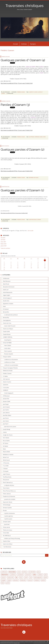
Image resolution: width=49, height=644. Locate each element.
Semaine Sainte (7, 522)
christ (21, 577)
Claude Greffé (6, 332)
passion (30, 580)
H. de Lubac (6, 387)
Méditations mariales (8, 455)
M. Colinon (6, 443)
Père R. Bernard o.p (8, 483)
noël (31, 577)
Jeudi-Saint (7, 524)
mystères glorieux (9, 516)
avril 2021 (3, 240)
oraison (3, 577)
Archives (24, 44)
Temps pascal (6, 527)
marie (26, 577)
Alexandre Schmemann (9, 287)
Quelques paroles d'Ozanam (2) (22, 149)
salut (34, 575)
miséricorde (10, 577)
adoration (16, 580)
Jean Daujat (6, 404)
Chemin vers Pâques (8, 329)
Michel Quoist (6, 460)
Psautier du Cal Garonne (9, 496)
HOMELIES (6, 390)
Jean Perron (6, 418)
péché (8, 583)
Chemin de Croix (7, 323)
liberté (46, 577)
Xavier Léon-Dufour (8, 544)
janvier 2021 (4, 246)
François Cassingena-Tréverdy (10, 368)
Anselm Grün (6, 301)
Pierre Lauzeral (8, 351)
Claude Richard (7, 334)
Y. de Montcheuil (7, 547)
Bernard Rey (6, 318)
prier (46, 575)
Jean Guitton (6, 410)
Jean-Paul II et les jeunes (10, 427)
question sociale (33, 220)
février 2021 (4, 244)
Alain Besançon (7, 281)
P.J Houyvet (6, 471)
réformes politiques (34, 178)
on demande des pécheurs (11, 315)
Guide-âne (6, 385)
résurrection (5, 575)
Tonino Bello (6, 533)
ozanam (39, 220)
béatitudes (23, 580)
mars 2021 (3, 242)
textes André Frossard (10, 326)
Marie (4, 449)
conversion (28, 575)
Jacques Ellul (6, 399)
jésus (38, 572)
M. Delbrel (5, 446)
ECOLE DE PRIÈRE (7, 343)
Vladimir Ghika (6, 541)
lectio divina (12, 572)
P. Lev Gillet (6, 466)
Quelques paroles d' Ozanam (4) (23, 60)
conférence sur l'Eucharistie (11, 360)
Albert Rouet (6, 284)
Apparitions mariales (8, 304)
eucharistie (20, 575)
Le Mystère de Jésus (9, 485)
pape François (6, 474)
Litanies (5, 432)
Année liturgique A (7, 298)
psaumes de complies (10, 499)
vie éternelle (32, 572)
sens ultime (43, 137)
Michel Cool (6, 457)
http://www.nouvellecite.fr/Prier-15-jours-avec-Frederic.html (17, 83)
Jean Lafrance (6, 413)
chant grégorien (7, 320)
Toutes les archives (5, 248)
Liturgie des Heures (8, 435)
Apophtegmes (8, 340)
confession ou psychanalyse (11, 365)
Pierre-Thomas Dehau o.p (9, 491)
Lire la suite (30, 231)
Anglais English (6, 295)
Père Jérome (6, 480)
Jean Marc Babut (7, 415)
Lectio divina (7, 348)
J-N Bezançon (6, 396)
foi (16, 577)
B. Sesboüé (6, 309)
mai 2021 (3, 238)
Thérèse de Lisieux (8, 530)
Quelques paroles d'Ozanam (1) (22, 190)
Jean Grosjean (6, 407)
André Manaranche (8, 292)
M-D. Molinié (6, 438)
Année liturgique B (9, 393)
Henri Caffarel (8, 346)
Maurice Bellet (6, 452)
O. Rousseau (6, 463)
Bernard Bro (6, 312)
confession (4, 572)
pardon (43, 580)
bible (3, 583)
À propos (33, 44)
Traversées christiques (25, 6)
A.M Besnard (6, 278)
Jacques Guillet (7, 401)
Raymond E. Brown (8, 502)
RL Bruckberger (7, 505)
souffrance (13, 575)
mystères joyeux (8, 519)
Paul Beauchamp (7, 477)
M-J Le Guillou (6, 441)
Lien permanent (6, 92)
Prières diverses (7, 494)
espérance (37, 137)
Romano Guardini (9, 354)
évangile (3, 580)
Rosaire (5, 510)
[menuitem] (15, 44)
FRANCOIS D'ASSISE (8, 371)
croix (19, 572)
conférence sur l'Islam (10, 362)
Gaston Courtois (7, 382)
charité (9, 580)
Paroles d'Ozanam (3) (15, 105)
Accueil (15, 44)
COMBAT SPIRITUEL (8, 337)
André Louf (6, 290)
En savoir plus (17, 643)
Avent (4, 306)
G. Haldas (5, 376)
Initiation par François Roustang (12, 538)
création (40, 575)
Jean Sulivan (6, 421)
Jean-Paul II (6, 424)
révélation (37, 580)
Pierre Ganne (6, 488)
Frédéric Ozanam (7, 373)
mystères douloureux (10, 513)
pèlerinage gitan (38, 577)
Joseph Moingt (6, 429)
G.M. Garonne (6, 379)
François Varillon (7, 357)
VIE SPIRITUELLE (7, 536)
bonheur (25, 572)
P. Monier (5, 469)
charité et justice (33, 92)
